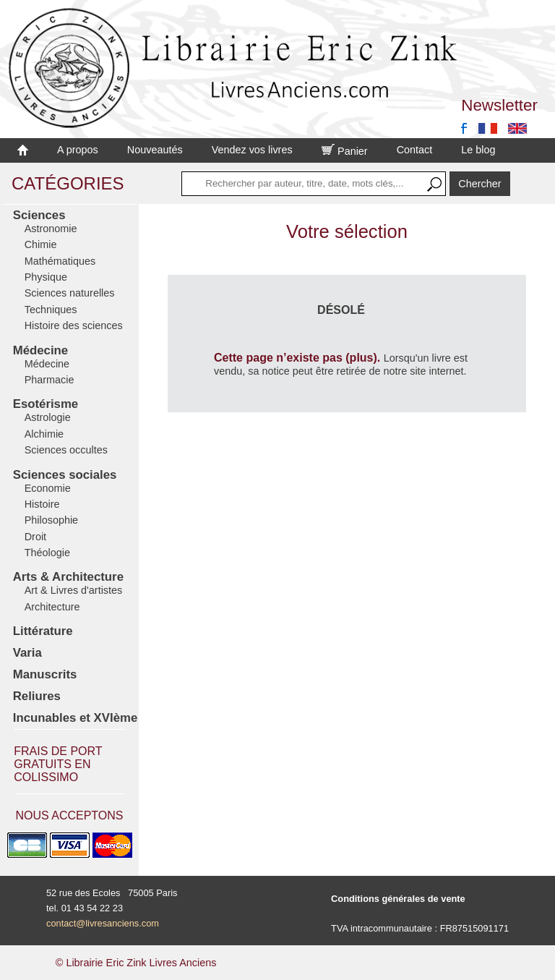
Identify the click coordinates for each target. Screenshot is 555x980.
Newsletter (499, 105)
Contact (415, 150)
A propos (78, 150)
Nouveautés (155, 150)
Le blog (478, 150)
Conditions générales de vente (398, 899)
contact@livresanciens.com (103, 923)
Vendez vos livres (252, 150)
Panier (345, 151)
